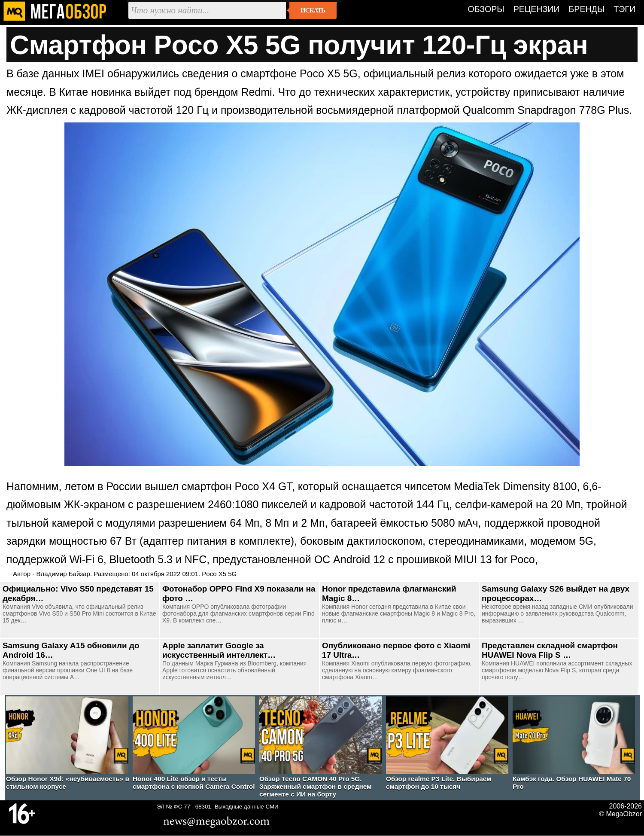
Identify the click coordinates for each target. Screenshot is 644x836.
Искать (313, 10)
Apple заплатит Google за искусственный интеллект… (219, 650)
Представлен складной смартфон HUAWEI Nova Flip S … (550, 650)
